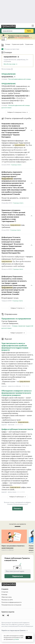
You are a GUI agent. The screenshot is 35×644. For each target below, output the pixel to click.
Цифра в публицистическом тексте (17, 429)
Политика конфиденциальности (11, 602)
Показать (17, 509)
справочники (6, 326)
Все (3, 44)
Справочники (29, 44)
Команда (4, 594)
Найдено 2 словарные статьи (17, 112)
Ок (29, 637)
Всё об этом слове (10, 64)
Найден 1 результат (17, 333)
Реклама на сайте (7, 600)
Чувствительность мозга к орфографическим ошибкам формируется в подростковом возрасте (15, 347)
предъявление (9, 74)
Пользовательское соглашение (11, 605)
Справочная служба (18, 44)
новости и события (14, 386)
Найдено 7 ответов (17, 308)
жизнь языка (12, 492)
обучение (11, 425)
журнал (4, 386)
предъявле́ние (10, 57)
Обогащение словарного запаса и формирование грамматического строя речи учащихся (16, 393)
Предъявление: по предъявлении (16, 319)
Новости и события (7, 550)
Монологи (32, 552)
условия (16, 639)
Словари (8, 44)
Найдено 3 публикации (17, 497)
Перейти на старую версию (15, 631)
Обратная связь (7, 597)
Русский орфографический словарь (20, 79)
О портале (5, 592)
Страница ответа (16, 165)
